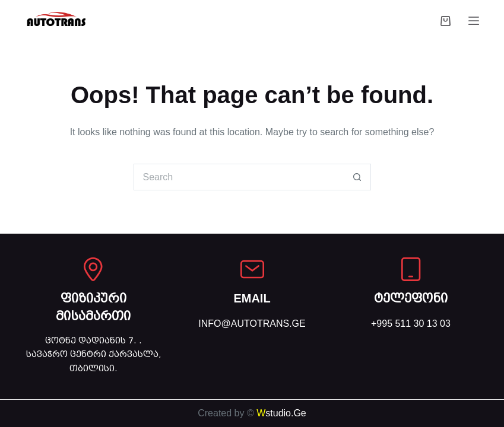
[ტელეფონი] (411, 269)
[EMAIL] (252, 269)
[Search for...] (239, 177)
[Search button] (358, 177)
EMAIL (252, 298)
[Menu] (474, 21)
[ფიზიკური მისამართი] (93, 269)
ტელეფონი (411, 298)
